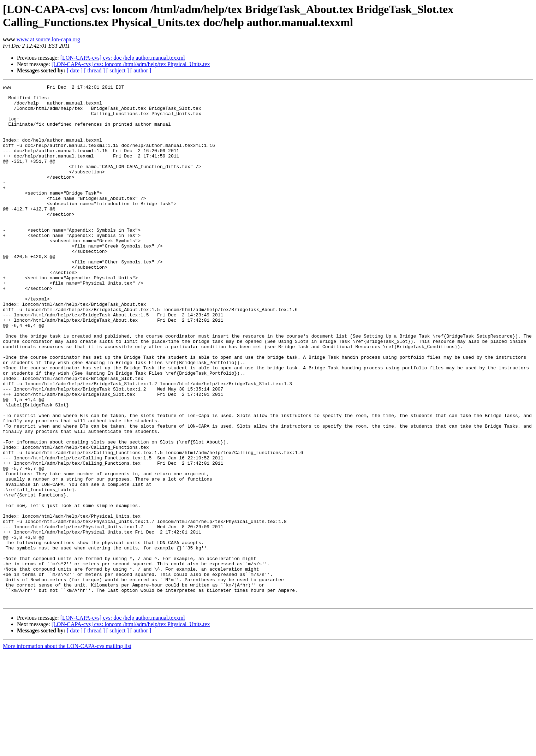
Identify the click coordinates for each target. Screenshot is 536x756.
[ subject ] (118, 70)
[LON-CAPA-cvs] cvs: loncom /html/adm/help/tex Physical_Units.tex (131, 64)
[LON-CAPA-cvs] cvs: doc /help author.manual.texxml (123, 58)
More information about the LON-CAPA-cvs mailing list (67, 750)
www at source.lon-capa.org (48, 39)
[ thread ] (94, 70)
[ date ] (75, 70)
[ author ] (141, 70)
